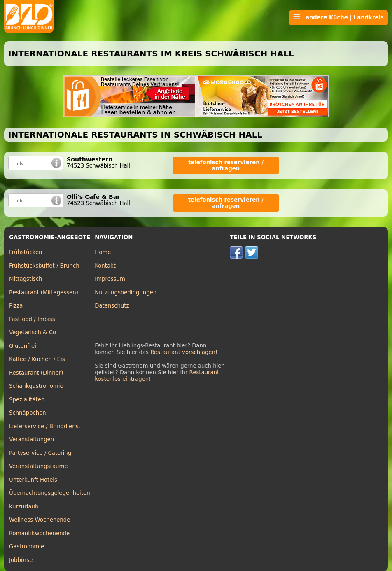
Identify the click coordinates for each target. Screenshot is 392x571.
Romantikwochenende (39, 533)
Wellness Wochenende (40, 520)
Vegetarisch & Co (33, 332)
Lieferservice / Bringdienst (45, 426)
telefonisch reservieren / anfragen (226, 165)
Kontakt (105, 266)
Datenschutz (112, 306)
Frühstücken (26, 252)
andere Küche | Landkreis (338, 17)
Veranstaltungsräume (38, 466)
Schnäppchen (28, 413)
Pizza (16, 306)
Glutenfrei (23, 346)
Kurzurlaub (24, 507)
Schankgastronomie (36, 386)
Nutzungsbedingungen (126, 292)
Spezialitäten (27, 400)
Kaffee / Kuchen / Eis (37, 359)
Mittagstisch (26, 279)
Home (103, 252)
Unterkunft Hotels (33, 480)
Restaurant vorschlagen (183, 352)
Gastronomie (27, 547)
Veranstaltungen (31, 439)
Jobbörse (21, 560)
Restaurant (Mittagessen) (44, 292)
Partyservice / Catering (40, 453)
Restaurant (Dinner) (36, 373)
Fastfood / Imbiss (32, 319)
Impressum (110, 279)
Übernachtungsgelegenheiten (50, 493)
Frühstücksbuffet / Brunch (44, 266)
